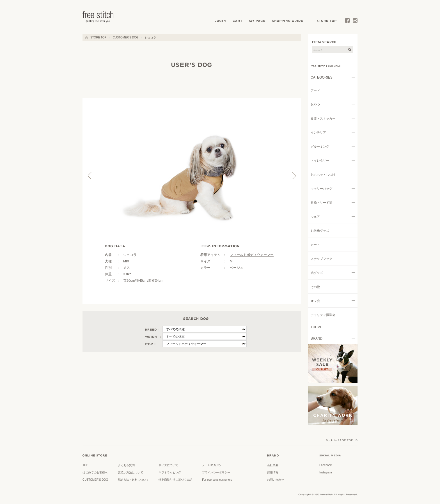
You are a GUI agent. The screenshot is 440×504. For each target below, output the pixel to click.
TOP (85, 465)
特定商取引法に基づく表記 (175, 480)
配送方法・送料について (133, 480)
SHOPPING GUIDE (289, 22)
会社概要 (273, 465)
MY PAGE (258, 22)
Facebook (347, 22)
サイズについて (168, 465)
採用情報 (273, 472)
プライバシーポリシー (216, 472)
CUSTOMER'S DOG (126, 37)
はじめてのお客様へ (95, 472)
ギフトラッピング (170, 472)
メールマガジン (212, 465)
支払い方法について (130, 472)
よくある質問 (126, 465)
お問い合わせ (276, 480)
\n (205, 329)
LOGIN (220, 22)
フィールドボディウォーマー (252, 255)
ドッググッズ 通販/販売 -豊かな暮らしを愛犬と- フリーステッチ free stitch (98, 17)
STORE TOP (326, 22)
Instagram (355, 22)
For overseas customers (217, 480)
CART (238, 22)
